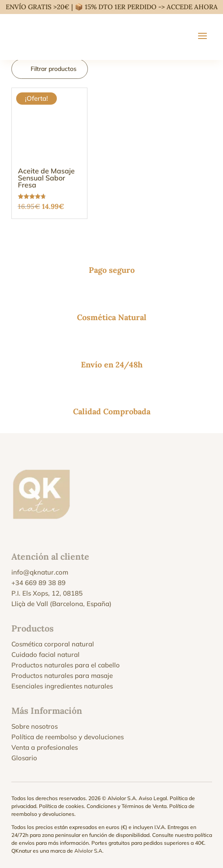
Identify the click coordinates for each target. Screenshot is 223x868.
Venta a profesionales (45, 747)
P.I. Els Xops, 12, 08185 (47, 593)
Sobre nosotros (35, 726)
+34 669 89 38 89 (38, 583)
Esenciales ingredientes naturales (62, 686)
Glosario (24, 758)
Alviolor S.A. (89, 851)
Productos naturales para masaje (62, 676)
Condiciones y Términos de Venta (127, 806)
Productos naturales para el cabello (66, 665)
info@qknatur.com (40, 572)
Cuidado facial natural (45, 655)
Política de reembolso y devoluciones (68, 737)
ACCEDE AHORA (192, 7)
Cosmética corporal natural (53, 644)
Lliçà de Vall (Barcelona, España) (61, 604)
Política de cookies (61, 806)
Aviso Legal (153, 798)
